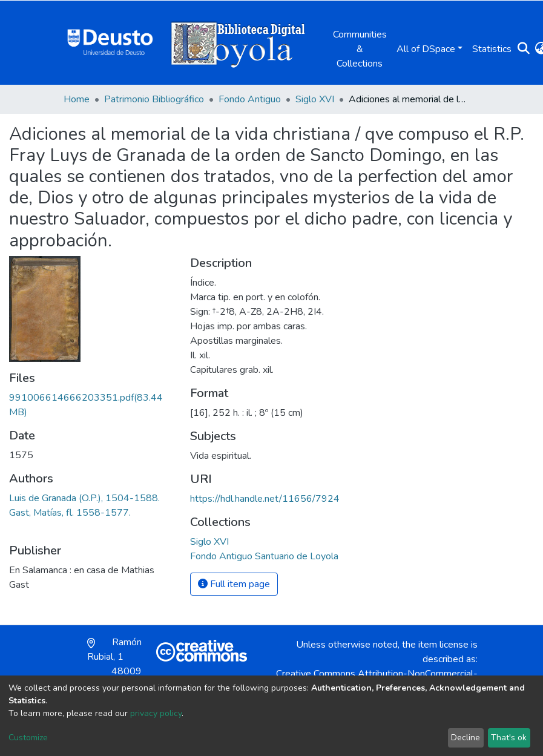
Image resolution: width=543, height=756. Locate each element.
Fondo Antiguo (250, 99)
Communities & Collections (360, 49)
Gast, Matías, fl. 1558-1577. (70, 513)
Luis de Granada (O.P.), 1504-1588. (84, 498)
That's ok (509, 738)
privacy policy (156, 713)
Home (77, 99)
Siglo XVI (315, 99)
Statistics (492, 49)
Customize (28, 738)
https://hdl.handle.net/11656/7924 (265, 499)
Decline (466, 738)
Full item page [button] (234, 584)
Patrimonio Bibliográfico (154, 99)
